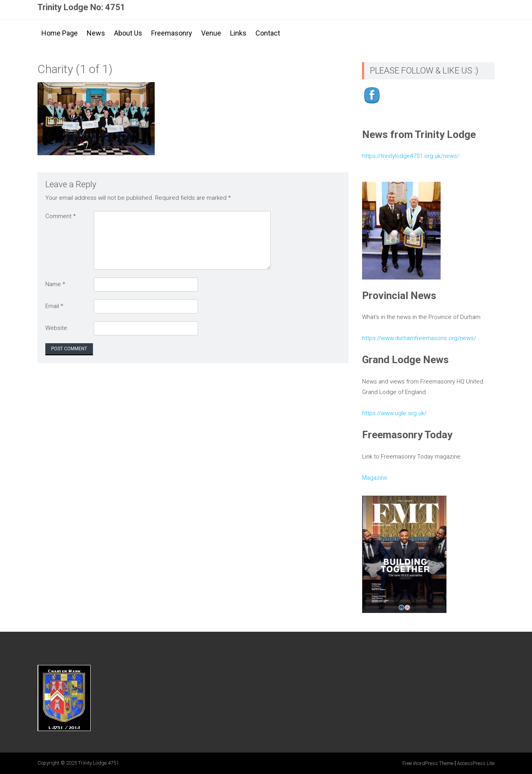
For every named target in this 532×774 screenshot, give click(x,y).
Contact (268, 33)
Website (56, 328)
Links (238, 33)
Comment (61, 216)
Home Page (60, 33)
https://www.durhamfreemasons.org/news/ (419, 338)
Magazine (375, 478)
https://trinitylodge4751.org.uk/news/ (411, 156)
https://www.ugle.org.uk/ (394, 413)
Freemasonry (172, 33)
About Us (128, 33)
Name (55, 284)
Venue (211, 33)
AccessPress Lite (476, 763)
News (96, 33)
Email (54, 306)
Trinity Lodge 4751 (98, 763)
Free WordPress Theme (428, 763)
